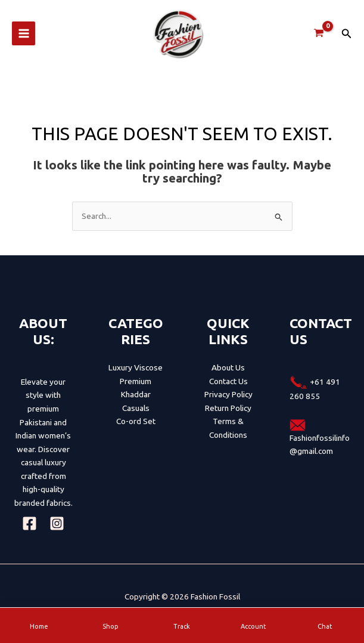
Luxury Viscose (136, 375)
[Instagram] (57, 531)
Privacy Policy (228, 401)
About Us (228, 375)
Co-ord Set (136, 428)
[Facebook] (29, 531)
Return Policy (228, 415)
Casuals (136, 415)
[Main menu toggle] (24, 37)
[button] (347, 37)
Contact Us (228, 388)
